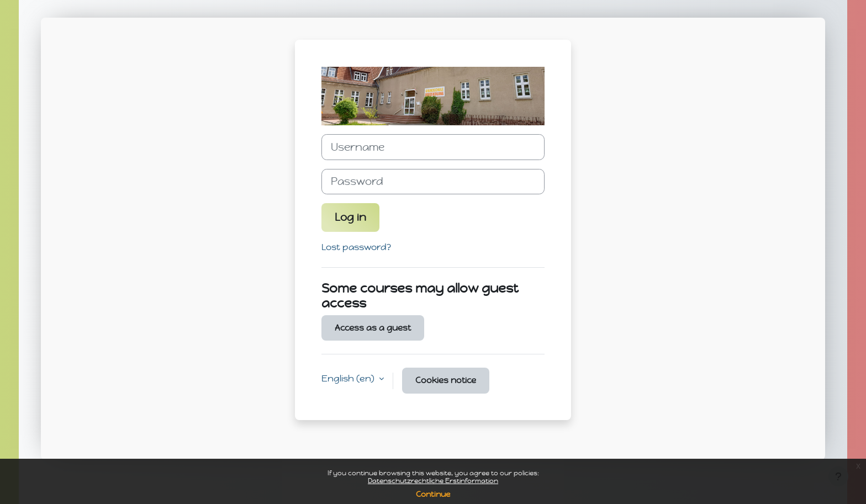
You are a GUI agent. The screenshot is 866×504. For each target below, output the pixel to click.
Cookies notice (446, 380)
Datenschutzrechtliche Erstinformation (433, 481)
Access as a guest (373, 328)
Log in (350, 217)
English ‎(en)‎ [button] (349, 378)
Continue (433, 494)
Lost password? (356, 247)
